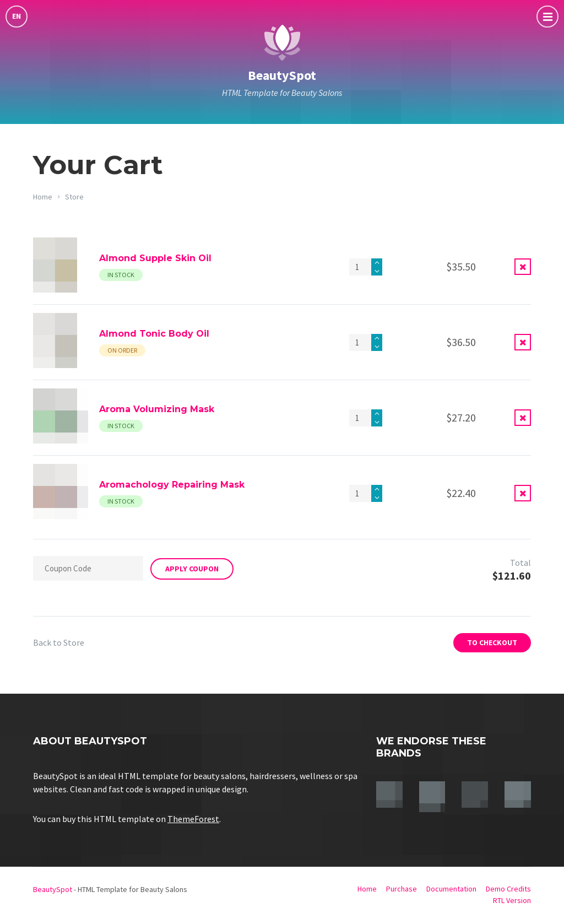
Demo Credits (508, 889)
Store (74, 197)
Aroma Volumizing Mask (157, 409)
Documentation (451, 889)
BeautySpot (282, 75)
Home (43, 197)
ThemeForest (193, 819)
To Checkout (492, 642)
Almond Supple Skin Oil (155, 258)
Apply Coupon (192, 569)
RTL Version (512, 900)
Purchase (402, 889)
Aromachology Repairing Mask (172, 485)
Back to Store (59, 642)
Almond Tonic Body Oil (154, 334)
